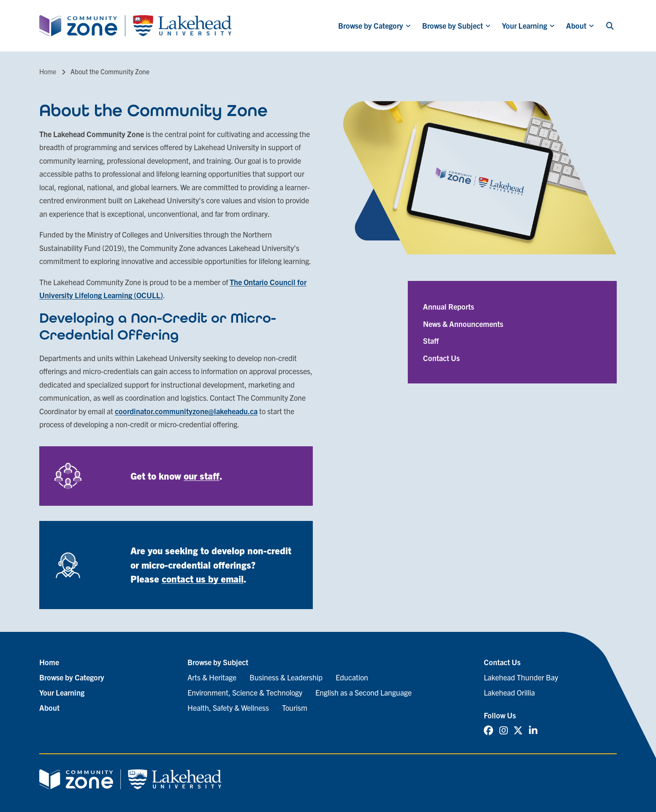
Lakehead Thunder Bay (521, 677)
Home (48, 71)
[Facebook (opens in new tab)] (489, 730)
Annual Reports (449, 306)
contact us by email (203, 579)
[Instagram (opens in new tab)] (504, 730)
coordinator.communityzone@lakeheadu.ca (186, 411)
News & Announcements (463, 324)
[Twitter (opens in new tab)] (518, 730)
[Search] (610, 26)
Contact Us (441, 358)
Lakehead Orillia (509, 692)
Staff (431, 341)
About (576, 26)
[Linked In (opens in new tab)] (533, 730)
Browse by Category (371, 26)
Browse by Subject (453, 26)
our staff (202, 476)
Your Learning (525, 26)
